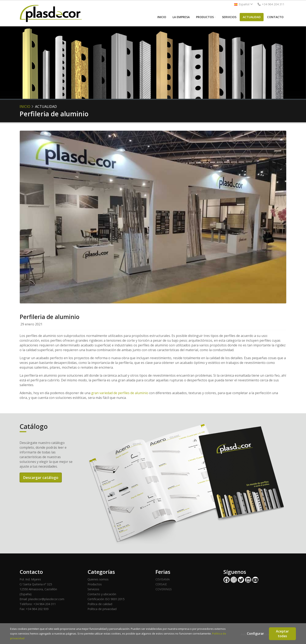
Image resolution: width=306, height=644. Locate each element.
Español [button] (244, 4)
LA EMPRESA (181, 17)
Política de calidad (100, 604)
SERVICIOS (229, 17)
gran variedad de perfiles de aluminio (120, 393)
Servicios (93, 589)
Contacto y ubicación (102, 594)
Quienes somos (98, 579)
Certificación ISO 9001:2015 (106, 599)
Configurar (255, 634)
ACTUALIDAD (252, 17)
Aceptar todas (282, 634)
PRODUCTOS (205, 17)
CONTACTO (275, 17)
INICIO (162, 17)
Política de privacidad (102, 609)
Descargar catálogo (41, 477)
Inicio (25, 106)
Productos (95, 584)
